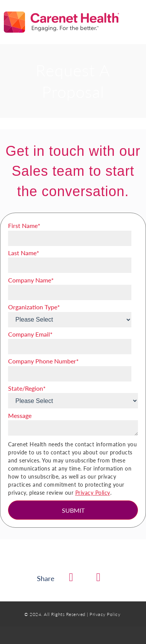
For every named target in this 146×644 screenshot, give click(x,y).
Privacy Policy (93, 493)
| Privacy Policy (104, 614)
